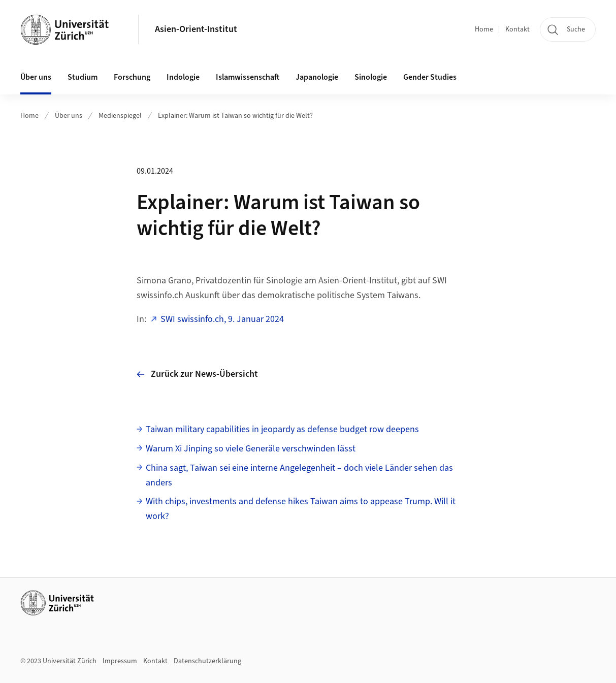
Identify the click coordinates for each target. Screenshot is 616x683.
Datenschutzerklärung (207, 661)
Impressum (120, 661)
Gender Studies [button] (430, 77)
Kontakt (517, 29)
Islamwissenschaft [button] (248, 77)
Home (484, 29)
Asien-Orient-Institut (196, 29)
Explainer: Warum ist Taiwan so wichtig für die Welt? (235, 116)
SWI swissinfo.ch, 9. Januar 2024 (222, 319)
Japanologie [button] (317, 77)
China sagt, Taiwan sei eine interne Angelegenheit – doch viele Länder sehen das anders (299, 475)
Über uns (69, 116)
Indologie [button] (183, 77)
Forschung (132, 77)
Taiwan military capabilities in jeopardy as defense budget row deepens (282, 429)
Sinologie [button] (371, 77)
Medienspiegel (120, 116)
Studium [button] (83, 77)
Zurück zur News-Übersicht (197, 374)
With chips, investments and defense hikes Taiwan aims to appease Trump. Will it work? (301, 509)
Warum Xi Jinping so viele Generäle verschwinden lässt (251, 449)
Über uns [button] (36, 77)
